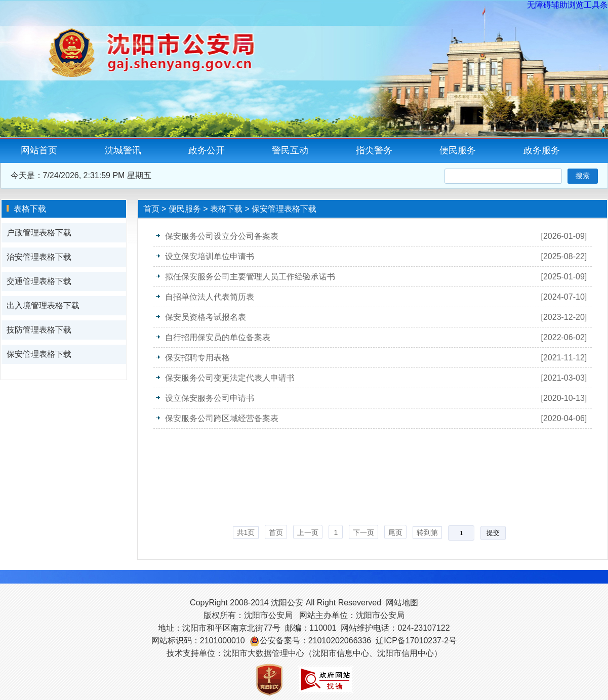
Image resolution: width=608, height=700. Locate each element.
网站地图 (402, 603)
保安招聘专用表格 (197, 358)
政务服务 (542, 150)
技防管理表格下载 (39, 330)
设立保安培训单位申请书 (210, 256)
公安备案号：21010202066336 (316, 641)
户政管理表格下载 (39, 233)
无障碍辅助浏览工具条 (568, 5)
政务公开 (207, 150)
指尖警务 (374, 150)
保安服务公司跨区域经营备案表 (222, 418)
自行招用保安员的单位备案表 (218, 337)
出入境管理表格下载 (43, 305)
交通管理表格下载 (39, 281)
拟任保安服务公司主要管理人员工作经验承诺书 (250, 277)
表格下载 (226, 209)
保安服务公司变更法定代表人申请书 (230, 378)
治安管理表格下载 (39, 257)
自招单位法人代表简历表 (210, 297)
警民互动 (290, 150)
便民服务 (458, 150)
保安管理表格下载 (39, 354)
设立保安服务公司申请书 (210, 398)
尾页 (395, 532)
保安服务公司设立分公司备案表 (222, 236)
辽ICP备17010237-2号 (416, 641)
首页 (151, 209)
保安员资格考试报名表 (206, 317)
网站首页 (39, 150)
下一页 (363, 532)
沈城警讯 (123, 150)
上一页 (308, 532)
